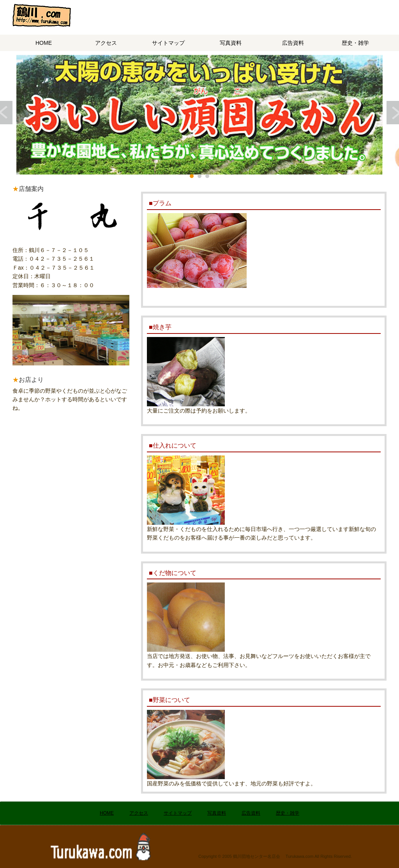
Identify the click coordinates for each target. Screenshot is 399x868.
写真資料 (231, 43)
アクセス (106, 43)
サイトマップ (168, 43)
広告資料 (293, 43)
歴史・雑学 (355, 43)
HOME (44, 43)
